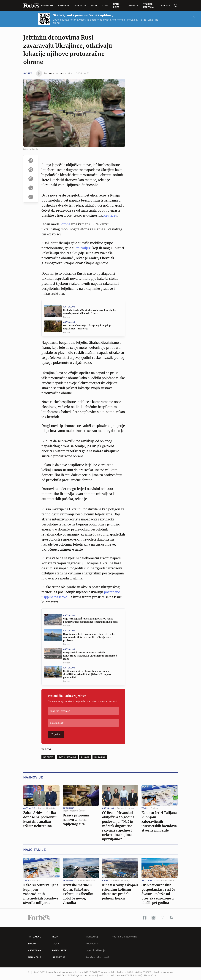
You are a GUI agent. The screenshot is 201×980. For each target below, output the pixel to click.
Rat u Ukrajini (67, 757)
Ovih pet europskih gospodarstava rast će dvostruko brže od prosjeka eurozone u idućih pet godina (158, 894)
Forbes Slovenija (122, 880)
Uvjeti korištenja (95, 950)
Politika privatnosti (97, 957)
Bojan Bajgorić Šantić (74, 811)
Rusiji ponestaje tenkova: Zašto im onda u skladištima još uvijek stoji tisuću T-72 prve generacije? (87, 674)
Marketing (92, 937)
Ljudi (105, 5)
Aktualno (47, 5)
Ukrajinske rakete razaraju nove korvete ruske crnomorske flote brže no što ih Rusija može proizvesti (89, 637)
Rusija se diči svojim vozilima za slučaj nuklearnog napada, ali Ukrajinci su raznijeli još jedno (90, 656)
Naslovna (64, 5)
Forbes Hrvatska (47, 808)
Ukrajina (100, 757)
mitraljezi (84, 248)
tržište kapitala (148, 5)
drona (66, 224)
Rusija (85, 757)
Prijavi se (56, 734)
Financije (80, 5)
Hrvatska (34, 950)
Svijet (28, 73)
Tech (94, 5)
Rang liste (116, 5)
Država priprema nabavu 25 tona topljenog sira (76, 820)
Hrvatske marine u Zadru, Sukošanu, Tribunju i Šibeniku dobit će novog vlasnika (78, 894)
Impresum (92, 944)
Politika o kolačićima (124, 937)
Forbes (67, 317)
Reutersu (110, 215)
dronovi (48, 757)
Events (166, 5)
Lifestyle (132, 5)
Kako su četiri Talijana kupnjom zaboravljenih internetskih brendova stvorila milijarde (159, 822)
